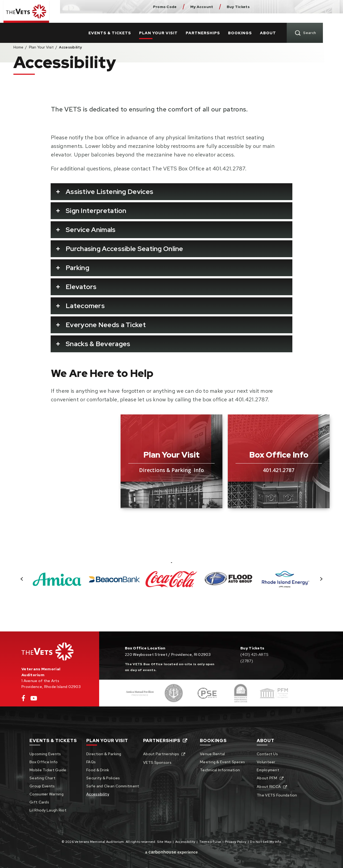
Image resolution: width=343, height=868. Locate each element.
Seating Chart (42, 778)
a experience (171, 852)
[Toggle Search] (325, 23)
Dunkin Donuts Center (275, 7)
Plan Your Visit (178, 24)
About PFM (267, 778)
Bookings (260, 24)
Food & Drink (98, 770)
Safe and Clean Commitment (113, 786)
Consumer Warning (46, 794)
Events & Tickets (130, 24)
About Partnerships (161, 754)
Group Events (42, 786)
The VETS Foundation (277, 795)
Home (18, 47)
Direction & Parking (104, 754)
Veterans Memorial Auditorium (30, 17)
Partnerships (223, 24)
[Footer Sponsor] (140, 693)
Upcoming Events (45, 754)
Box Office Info (44, 762)
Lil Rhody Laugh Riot (48, 810)
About (288, 24)
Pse (326, 7)
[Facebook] (23, 699)
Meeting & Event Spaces (223, 762)
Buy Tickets (238, 7)
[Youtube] (34, 699)
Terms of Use (210, 842)
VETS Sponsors (157, 762)
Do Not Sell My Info (266, 842)
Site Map (164, 842)
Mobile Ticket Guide (48, 770)
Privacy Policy (236, 842)
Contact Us (267, 754)
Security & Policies (103, 778)
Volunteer (266, 762)
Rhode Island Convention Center (301, 7)
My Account (202, 7)
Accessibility (98, 794)
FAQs (91, 762)
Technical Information (220, 770)
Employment (268, 770)
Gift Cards (39, 802)
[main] (171, 338)
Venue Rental (212, 754)
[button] (22, 579)
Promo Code (165, 7)
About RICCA (269, 787)
